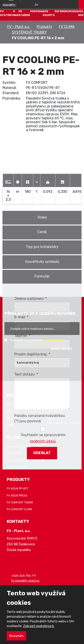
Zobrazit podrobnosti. (39, 626)
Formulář (42, 276)
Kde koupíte (49, 13)
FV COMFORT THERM (20, 503)
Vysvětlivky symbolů (42, 262)
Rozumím (16, 636)
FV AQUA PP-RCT (18, 489)
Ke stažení (24, 13)
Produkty (44, 27)
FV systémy (6, 13)
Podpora (36, 11)
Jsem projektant (19, 447)
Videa (74, 11)
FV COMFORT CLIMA (19, 509)
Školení (12, 412)
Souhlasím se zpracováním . (36, 340)
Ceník (42, 232)
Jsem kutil (14, 453)
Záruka (53, 405)
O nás (16, 13)
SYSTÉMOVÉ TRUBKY (29, 32)
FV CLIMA (67, 27)
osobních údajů (53, 340)
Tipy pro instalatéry (42, 247)
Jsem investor (17, 467)
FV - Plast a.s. (19, 27)
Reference (62, 11)
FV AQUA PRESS (17, 496)
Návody (12, 418)
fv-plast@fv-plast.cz (25, 581)
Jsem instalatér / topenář (26, 460)
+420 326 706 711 (24, 576)
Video (42, 217)
